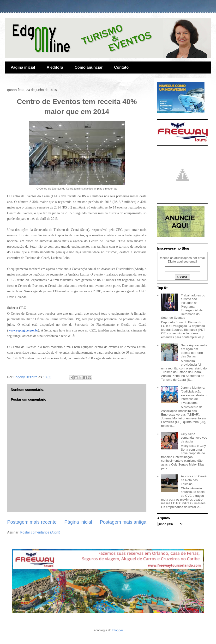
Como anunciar (89, 67)
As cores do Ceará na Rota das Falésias (194, 480)
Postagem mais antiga (123, 522)
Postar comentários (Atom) (40, 532)
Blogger (118, 630)
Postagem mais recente (32, 522)
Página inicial (23, 67)
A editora (55, 67)
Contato (121, 67)
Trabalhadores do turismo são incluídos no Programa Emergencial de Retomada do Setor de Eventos (183, 307)
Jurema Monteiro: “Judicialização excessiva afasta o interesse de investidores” (194, 395)
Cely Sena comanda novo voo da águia (194, 438)
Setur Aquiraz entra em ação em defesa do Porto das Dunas (194, 351)
